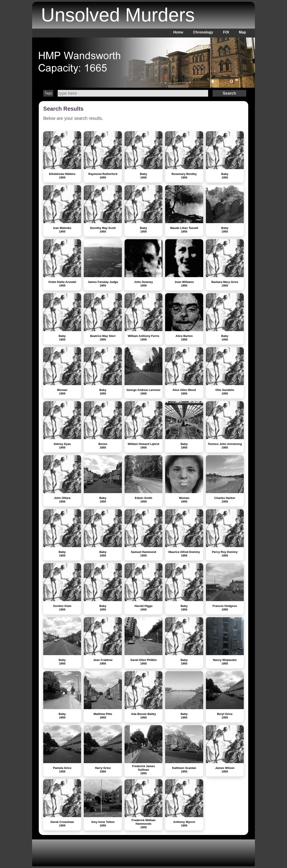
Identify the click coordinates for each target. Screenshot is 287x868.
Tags (48, 93)
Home (178, 32)
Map (242, 32)
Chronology (203, 32)
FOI (226, 32)
